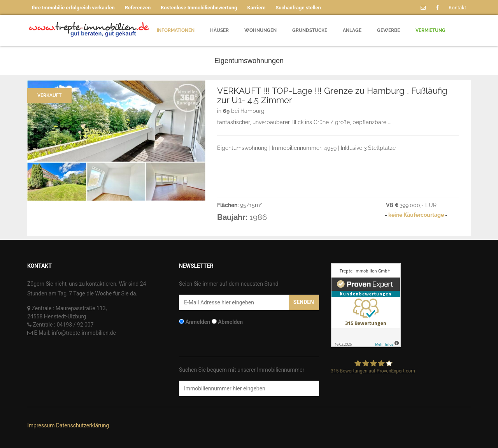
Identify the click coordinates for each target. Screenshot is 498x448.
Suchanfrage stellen (298, 8)
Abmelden (230, 322)
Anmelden (198, 322)
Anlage (352, 30)
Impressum (41, 425)
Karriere (257, 8)
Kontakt (457, 8)
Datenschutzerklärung (82, 425)
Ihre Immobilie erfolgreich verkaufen (73, 8)
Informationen (176, 30)
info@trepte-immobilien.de (84, 333)
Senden (304, 302)
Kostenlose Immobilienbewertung (199, 8)
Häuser (219, 30)
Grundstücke (310, 30)
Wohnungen (260, 30)
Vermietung (430, 30)
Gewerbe (388, 30)
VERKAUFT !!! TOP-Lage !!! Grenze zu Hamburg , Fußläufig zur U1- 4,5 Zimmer (332, 95)
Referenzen (138, 8)
